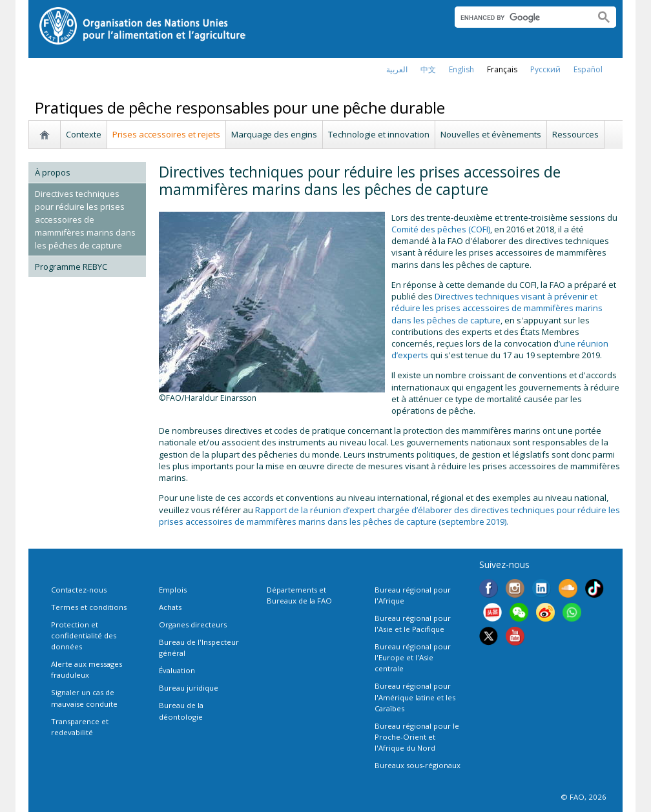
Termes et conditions (89, 607)
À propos (53, 172)
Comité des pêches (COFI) (441, 229)
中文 (428, 69)
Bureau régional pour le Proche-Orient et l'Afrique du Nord (417, 737)
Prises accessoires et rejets (166, 134)
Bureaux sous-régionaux (418, 765)
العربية (397, 69)
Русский (545, 69)
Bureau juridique (189, 688)
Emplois (173, 590)
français (502, 69)
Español (588, 69)
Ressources (575, 134)
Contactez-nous (79, 590)
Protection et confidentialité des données (84, 635)
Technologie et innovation (379, 134)
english (461, 69)
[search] (520, 17)
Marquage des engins (274, 134)
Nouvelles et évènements (491, 134)
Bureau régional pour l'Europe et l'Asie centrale (413, 657)
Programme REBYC (71, 267)
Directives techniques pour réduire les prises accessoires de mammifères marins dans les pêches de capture (85, 219)
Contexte (84, 134)
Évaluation (177, 670)
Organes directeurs (193, 624)
